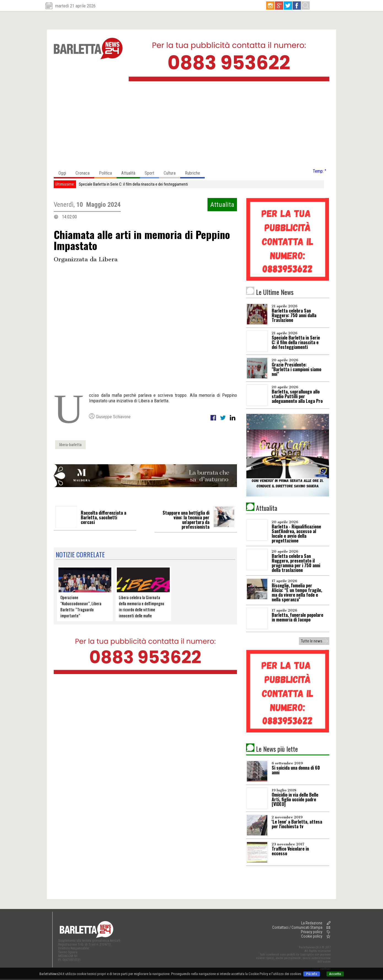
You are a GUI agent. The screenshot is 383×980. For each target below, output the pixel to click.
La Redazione (312, 923)
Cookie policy (312, 936)
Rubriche (195, 172)
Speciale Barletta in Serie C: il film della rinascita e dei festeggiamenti (133, 184)
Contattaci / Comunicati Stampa (297, 927)
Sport (152, 172)
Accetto (335, 974)
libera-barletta (70, 445)
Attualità (131, 172)
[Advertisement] (191, 126)
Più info (312, 974)
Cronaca (85, 172)
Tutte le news (312, 641)
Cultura (172, 172)
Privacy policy (312, 932)
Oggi (65, 172)
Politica (108, 172)
